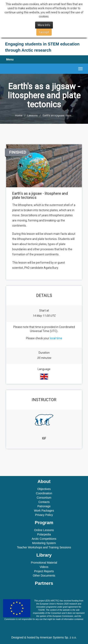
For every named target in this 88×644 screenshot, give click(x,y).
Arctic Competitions (44, 539)
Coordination (44, 493)
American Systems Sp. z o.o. (58, 637)
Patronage (44, 506)
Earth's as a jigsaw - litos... (58, 115)
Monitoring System (44, 543)
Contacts (44, 502)
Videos (44, 567)
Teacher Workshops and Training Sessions (44, 547)
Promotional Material (44, 563)
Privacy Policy (44, 515)
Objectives (44, 489)
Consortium (44, 498)
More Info (44, 25)
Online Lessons (44, 530)
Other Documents (44, 576)
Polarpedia (44, 534)
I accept (44, 32)
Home (19, 115)
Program (44, 523)
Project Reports (44, 571)
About (44, 481)
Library (44, 555)
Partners (44, 583)
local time (56, 338)
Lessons (32, 115)
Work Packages (44, 511)
